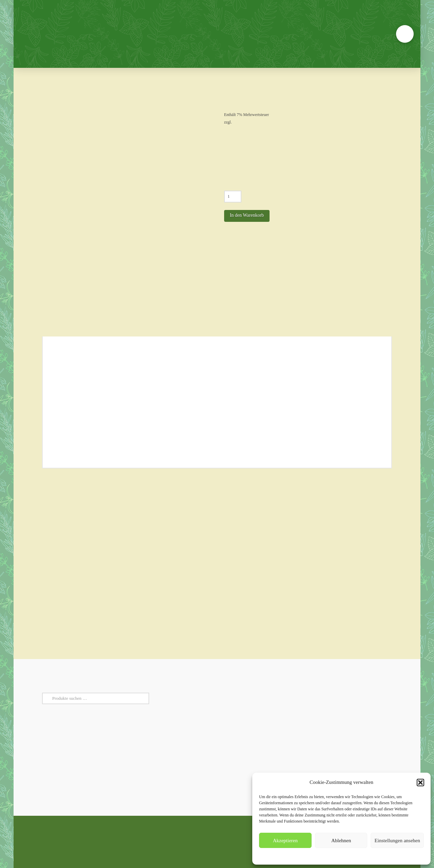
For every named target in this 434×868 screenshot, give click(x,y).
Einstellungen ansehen (397, 841)
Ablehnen (341, 841)
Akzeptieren (285, 841)
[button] (420, 783)
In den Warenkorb (247, 215)
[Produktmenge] (233, 196)
